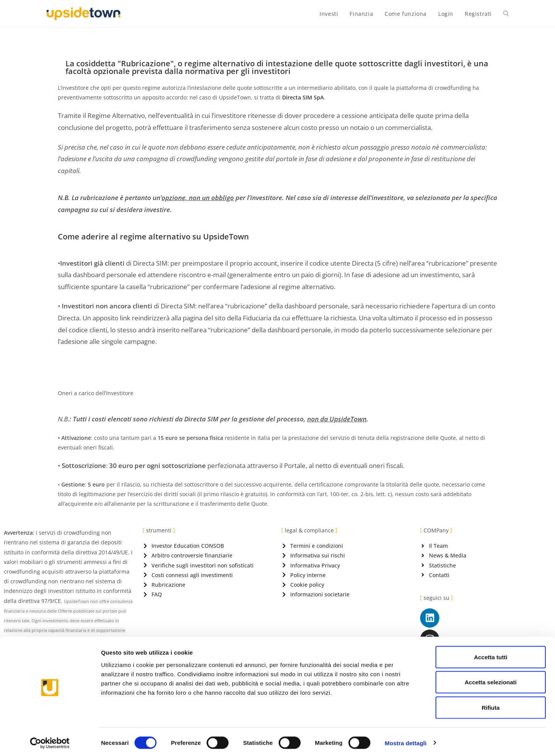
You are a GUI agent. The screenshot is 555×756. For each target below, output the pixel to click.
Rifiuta (491, 705)
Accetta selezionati (490, 680)
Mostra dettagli (405, 741)
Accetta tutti (491, 655)
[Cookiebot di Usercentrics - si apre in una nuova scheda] (50, 741)
